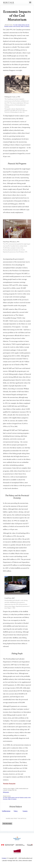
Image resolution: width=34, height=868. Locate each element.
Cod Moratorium (6, 811)
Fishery (16, 811)
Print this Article (7, 824)
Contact (4, 858)
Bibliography (6, 792)
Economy (25, 811)
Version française (9, 784)
